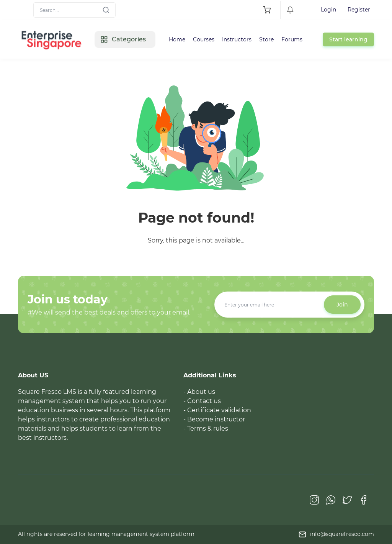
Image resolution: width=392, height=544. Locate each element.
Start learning (348, 39)
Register (359, 10)
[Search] (74, 10)
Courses (204, 39)
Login (328, 10)
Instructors (237, 39)
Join (342, 305)
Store (266, 39)
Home (177, 39)
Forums (292, 39)
